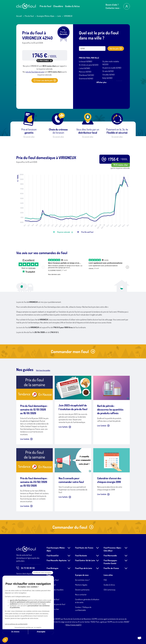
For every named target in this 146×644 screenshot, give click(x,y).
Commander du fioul (73, 527)
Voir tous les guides (43, 370)
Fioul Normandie (110, 556)
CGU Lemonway (110, 590)
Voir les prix (116, 49)
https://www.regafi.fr (74, 625)
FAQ (105, 580)
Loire (59, 16)
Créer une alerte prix (45, 80)
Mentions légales (81, 585)
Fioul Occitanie (81, 556)
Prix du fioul (45, 6)
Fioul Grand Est (53, 556)
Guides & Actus (72, 6)
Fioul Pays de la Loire (84, 568)
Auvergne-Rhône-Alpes (46, 16)
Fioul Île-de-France (111, 568)
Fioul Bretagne (53, 568)
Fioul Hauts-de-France (84, 548)
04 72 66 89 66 (26, 568)
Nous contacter (81, 595)
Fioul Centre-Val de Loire (85, 560)
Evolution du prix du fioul (56, 604)
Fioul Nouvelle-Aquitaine (57, 560)
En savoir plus (29, 137)
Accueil (19, 16)
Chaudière (58, 6)
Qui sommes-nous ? (82, 580)
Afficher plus (101, 82)
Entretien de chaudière (55, 590)
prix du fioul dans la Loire (35, 72)
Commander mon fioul (73, 351)
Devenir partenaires (82, 590)
